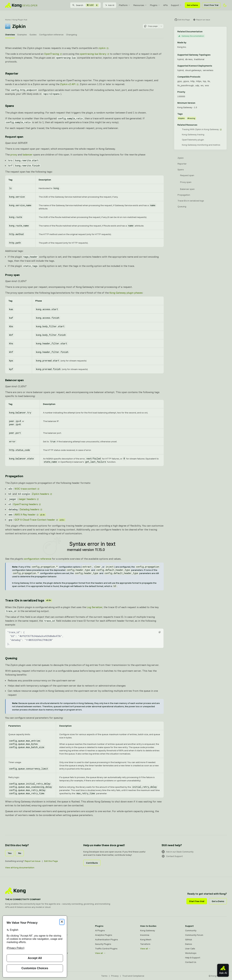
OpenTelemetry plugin (193, 140)
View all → (100, 953)
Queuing (182, 206)
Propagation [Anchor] (14, 476)
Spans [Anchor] (10, 106)
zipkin (102, 48)
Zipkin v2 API (68, 84)
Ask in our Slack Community (178, 852)
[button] (160, 632)
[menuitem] (125, 5)
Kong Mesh (56, 939)
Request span (187, 175)
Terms (104, 976)
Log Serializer (95, 607)
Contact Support (172, 856)
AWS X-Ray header (25, 514)
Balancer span (187, 189)
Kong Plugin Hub (20, 20)
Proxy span (186, 182)
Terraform (145, 944)
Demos (189, 944)
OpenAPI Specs (58, 949)
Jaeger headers (27, 499)
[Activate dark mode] (225, 5)
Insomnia (55, 944)
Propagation (184, 195)
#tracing (191, 118)
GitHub (189, 939)
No (20, 853)
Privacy (115, 976)
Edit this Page (51, 861)
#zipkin (181, 118)
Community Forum (194, 935)
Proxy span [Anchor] (12, 275)
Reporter (182, 164)
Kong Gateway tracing (193, 134)
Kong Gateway (58, 930)
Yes (10, 853)
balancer (28, 154)
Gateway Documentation (191, 36)
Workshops (191, 953)
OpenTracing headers (26, 504)
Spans (181, 169)
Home (8, 20)
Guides (33, 35)
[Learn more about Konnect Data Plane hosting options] (214, 66)
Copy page (151, 26)
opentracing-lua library (93, 54)
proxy (14, 154)
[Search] (85, 5)
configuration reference (37, 559)
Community (191, 930)
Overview (10, 35)
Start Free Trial (211, 5)
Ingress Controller (59, 953)
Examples (22, 35)
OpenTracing (52, 54)
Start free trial (197, 901)
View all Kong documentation (20, 867)
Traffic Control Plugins (106, 949)
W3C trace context (25, 489)
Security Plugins (103, 944)
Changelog (72, 35)
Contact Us (191, 962)
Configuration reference (51, 35)
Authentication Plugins (106, 939)
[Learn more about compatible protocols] (202, 77)
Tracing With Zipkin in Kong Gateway (200, 129)
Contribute (92, 863)
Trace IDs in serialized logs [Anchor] (29, 600)
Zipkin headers (41, 494)
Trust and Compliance (133, 976)
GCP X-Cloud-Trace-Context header (35, 520)
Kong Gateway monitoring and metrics (201, 145)
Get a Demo (192, 5)
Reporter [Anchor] (12, 73)
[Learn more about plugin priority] (187, 92)
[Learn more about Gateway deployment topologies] (212, 55)
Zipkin (181, 158)
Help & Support (193, 958)
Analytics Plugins (104, 935)
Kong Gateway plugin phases (126, 293)
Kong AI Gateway (59, 935)
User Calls (190, 949)
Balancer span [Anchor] (15, 380)
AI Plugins (100, 930)
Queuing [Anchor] (11, 658)
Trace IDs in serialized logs (191, 201)
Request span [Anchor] (14, 137)
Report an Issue (33, 861)
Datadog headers (29, 509)
